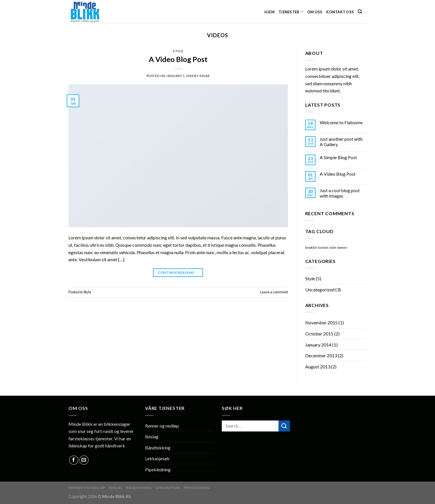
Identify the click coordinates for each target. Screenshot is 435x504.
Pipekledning (158, 469)
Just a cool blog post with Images (340, 193)
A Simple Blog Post (338, 157)
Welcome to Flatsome (341, 122)
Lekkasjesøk (157, 458)
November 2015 (321, 322)
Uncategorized (320, 290)
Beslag (152, 436)
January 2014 (318, 345)
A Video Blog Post (178, 59)
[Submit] (284, 426)
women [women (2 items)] (342, 247)
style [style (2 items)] (333, 247)
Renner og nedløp (162, 426)
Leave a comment (274, 292)
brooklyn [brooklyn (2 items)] (311, 247)
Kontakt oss (340, 12)
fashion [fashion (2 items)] (323, 247)
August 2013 (318, 367)
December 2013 (321, 355)
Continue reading (178, 272)
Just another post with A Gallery (341, 142)
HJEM (269, 12)
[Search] (360, 12)
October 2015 (319, 334)
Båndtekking (158, 448)
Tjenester (291, 12)
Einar (205, 76)
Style (178, 51)
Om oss (315, 12)
